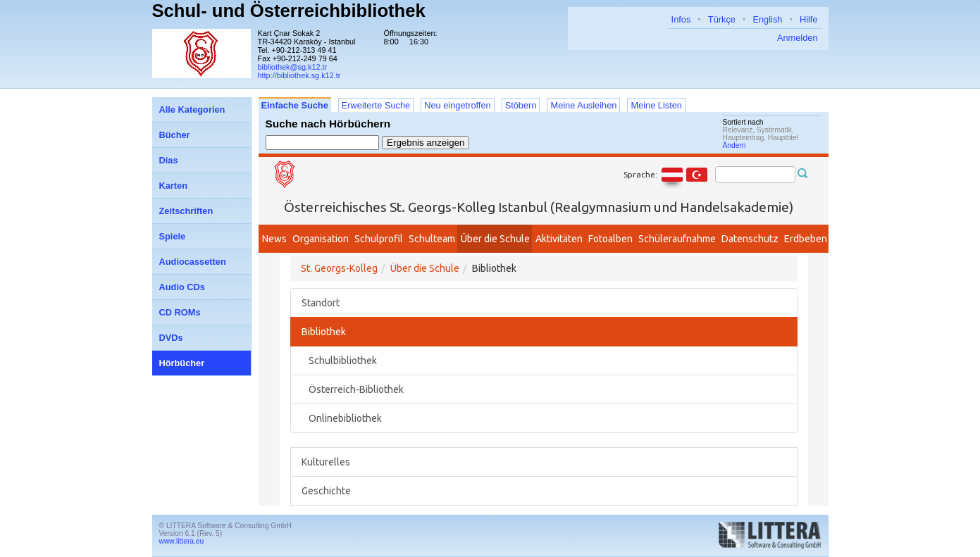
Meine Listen (656, 105)
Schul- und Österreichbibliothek (289, 11)
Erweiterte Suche (376, 105)
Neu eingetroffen (457, 105)
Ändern (734, 145)
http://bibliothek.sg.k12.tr (299, 75)
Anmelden (798, 38)
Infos (681, 19)
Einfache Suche (295, 105)
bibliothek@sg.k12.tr (293, 67)
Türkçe (722, 19)
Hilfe (809, 19)
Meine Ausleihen (583, 105)
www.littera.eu (182, 541)
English (767, 19)
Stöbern (521, 105)
